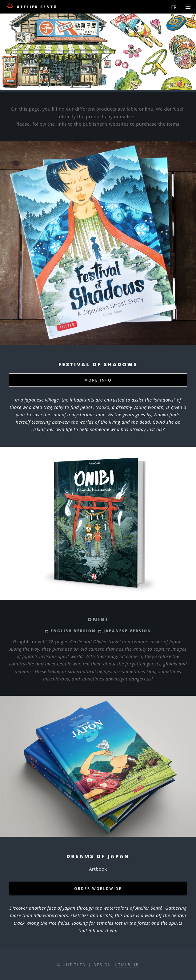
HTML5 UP (127, 965)
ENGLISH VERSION (72, 631)
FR (174, 7)
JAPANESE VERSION (126, 631)
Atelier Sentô (32, 6)
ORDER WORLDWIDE (98, 888)
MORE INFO (98, 380)
